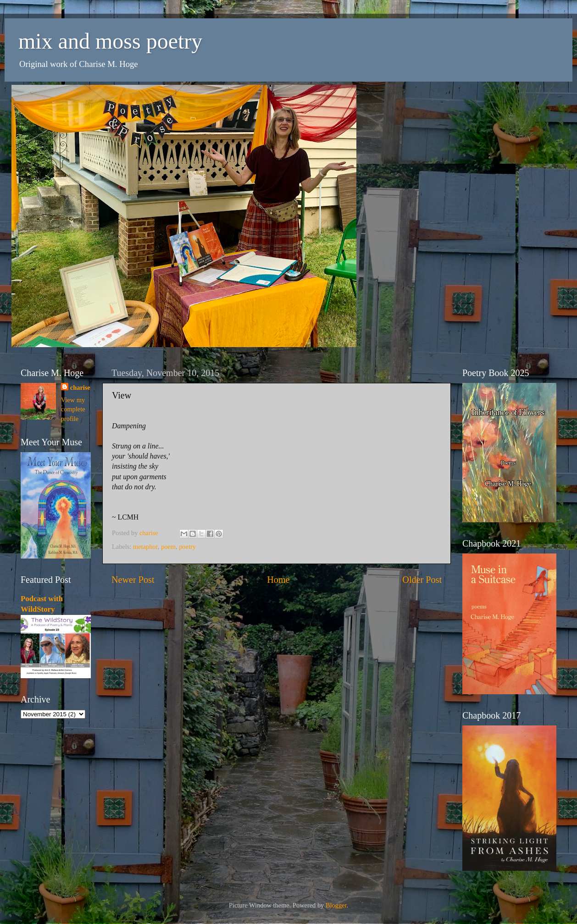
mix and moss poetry (110, 41)
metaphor (145, 547)
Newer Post (133, 580)
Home (278, 580)
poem (168, 547)
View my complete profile (73, 409)
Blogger (336, 905)
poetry (187, 547)
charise (80, 387)
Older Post (422, 580)
